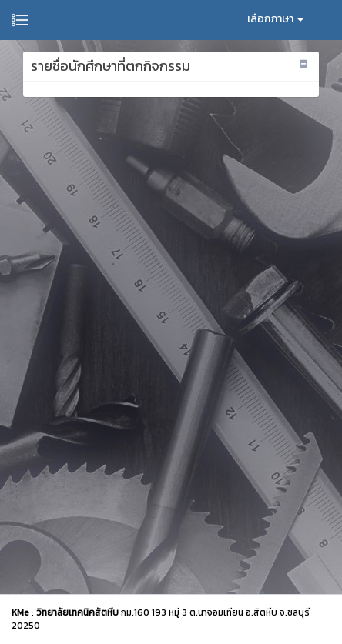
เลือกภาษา (275, 19)
